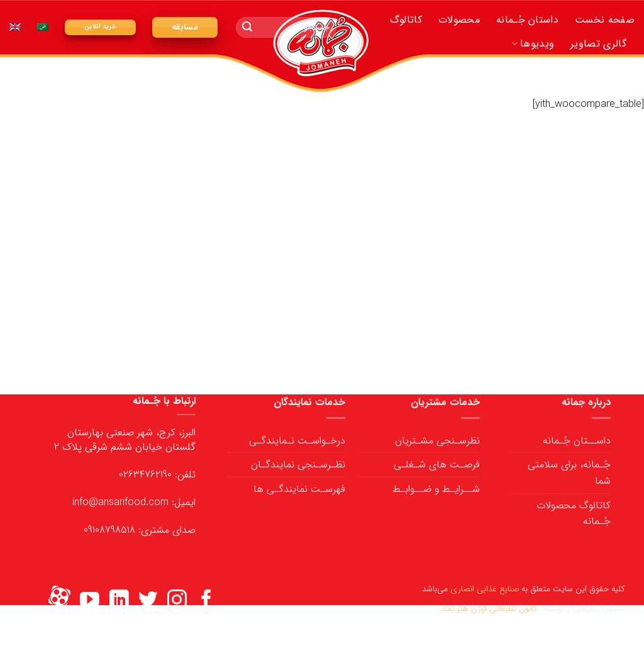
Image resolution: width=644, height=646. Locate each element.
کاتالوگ (406, 20)
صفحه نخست (605, 20)
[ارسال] (247, 28)
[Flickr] (59, 601)
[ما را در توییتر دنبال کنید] (148, 601)
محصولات (459, 20)
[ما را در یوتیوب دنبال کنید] (90, 601)
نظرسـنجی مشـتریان (437, 441)
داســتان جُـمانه (577, 441)
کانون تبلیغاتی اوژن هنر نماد (489, 609)
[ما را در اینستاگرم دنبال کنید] (177, 601)
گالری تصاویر (598, 44)
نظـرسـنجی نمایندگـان (298, 465)
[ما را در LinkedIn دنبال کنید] (119, 601)
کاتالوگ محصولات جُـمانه (574, 514)
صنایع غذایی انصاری (485, 589)
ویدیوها (533, 44)
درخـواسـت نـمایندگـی (297, 441)
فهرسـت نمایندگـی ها (299, 489)
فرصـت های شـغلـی (437, 465)
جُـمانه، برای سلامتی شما (569, 473)
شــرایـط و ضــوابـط (436, 489)
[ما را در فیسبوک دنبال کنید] (207, 601)
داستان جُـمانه (527, 20)
